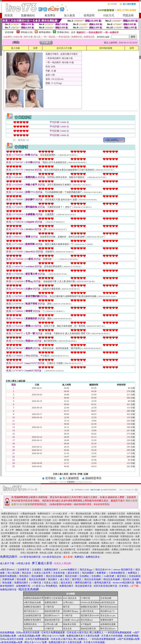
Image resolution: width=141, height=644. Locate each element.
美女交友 (67, 629)
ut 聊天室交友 (87, 611)
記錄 (86, 474)
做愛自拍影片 (69, 533)
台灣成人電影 (99, 514)
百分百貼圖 (100, 536)
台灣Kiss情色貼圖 (80, 553)
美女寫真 (28, 629)
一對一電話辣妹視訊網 (80, 514)
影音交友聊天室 (22, 520)
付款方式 (109, 15)
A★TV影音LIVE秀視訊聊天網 (85, 546)
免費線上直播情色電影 (122, 549)
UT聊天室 (85, 598)
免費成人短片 (108, 543)
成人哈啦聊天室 (68, 549)
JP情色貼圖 (83, 533)
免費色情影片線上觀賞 (48, 527)
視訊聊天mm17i (52, 616)
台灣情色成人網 (51, 549)
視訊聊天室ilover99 (90, 616)
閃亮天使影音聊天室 (19, 523)
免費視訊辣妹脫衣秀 (34, 598)
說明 (132, 48)
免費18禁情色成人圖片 (121, 530)
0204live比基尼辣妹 (90, 602)
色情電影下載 (86, 536)
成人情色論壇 (57, 536)
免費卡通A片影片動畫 (30, 517)
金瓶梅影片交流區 (116, 514)
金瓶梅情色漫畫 (108, 624)
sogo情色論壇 (18, 536)
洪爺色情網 (113, 536)
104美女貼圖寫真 (121, 540)
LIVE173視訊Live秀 (102, 540)
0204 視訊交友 (70, 598)
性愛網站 (71, 482)
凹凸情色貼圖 (29, 527)
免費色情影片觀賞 (31, 543)
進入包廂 (15, 48)
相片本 (73, 474)
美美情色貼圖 (27, 533)
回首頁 (9, 15)
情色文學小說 (67, 527)
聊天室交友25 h (31, 611)
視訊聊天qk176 (107, 611)
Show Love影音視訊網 (52, 517)
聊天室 (66, 607)
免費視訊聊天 (51, 602)
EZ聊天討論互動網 (61, 540)
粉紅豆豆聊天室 (10, 517)
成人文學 (9, 530)
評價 (80, 474)
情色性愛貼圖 (90, 517)
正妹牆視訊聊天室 (33, 616)
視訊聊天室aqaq (71, 611)
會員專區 (50, 15)
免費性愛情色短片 (10, 514)
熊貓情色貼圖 (101, 530)
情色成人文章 (76, 530)
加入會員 (69, 15)
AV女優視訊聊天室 (108, 517)
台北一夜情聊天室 (61, 520)
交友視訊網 (106, 598)
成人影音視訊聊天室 (85, 527)
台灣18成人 (69, 602)
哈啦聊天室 (118, 523)
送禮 (35, 48)
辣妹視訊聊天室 (52, 611)
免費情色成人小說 (59, 530)
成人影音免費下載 (27, 540)
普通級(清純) (63, 32)
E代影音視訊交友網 (59, 546)
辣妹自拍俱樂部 (120, 527)
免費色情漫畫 (133, 514)
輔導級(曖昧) (45, 32)
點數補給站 (28, 15)
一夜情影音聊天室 (16, 549)
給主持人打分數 (64, 48)
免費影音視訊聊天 (33, 607)
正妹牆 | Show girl (71, 620)
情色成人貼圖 (72, 536)
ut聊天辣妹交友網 (32, 602)
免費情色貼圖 (125, 517)
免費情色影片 (44, 514)
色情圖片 (89, 530)
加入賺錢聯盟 (71, 478)
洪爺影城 (56, 533)
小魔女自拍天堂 (124, 543)
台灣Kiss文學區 (34, 549)
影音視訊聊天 (84, 549)
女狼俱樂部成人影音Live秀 (35, 546)
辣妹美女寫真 (70, 624)
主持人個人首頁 (61, 474)
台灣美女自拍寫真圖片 (37, 536)
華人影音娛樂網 (43, 533)
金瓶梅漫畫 (15, 546)
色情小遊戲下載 (49, 543)
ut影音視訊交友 (108, 602)
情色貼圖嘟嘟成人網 (82, 520)
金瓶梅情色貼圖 (79, 543)
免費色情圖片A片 (102, 523)
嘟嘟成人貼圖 (22, 530)
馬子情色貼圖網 (53, 523)
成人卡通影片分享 (99, 533)
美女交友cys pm (108, 616)
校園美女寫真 (37, 523)
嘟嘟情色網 (86, 523)
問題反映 (128, 15)
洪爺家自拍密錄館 (116, 520)
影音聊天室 (15, 543)
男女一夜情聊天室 (73, 517)
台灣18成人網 (51, 624)
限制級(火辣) (27, 32)
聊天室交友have (108, 629)
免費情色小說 (104, 527)
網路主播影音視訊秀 (111, 546)
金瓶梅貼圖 (94, 543)
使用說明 (89, 15)
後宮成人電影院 (62, 553)
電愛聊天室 (64, 543)
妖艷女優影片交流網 (41, 520)
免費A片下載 (99, 520)
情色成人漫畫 (44, 540)
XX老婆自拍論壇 (71, 523)
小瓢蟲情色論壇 (28, 514)
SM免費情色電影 (117, 533)
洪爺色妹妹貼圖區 (101, 549)
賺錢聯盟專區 (93, 478)
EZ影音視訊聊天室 (40, 530)
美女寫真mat (87, 620)
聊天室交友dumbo (109, 607)
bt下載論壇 (86, 624)
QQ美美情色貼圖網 (81, 540)
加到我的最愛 (106, 48)
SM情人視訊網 (112, 553)
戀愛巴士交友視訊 (53, 598)
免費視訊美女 (30, 624)
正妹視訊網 (15, 527)
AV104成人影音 (60, 514)
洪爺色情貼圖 (97, 553)
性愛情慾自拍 (127, 536)
